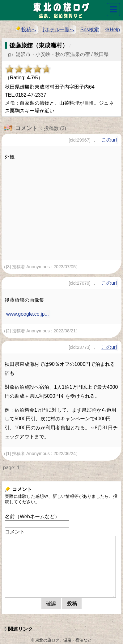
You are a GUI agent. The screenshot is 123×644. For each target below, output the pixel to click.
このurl (109, 140)
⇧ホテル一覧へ (58, 30)
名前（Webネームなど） (32, 517)
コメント (15, 532)
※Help (112, 30)
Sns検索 (90, 30)
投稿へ (26, 29)
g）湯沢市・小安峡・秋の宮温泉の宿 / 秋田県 (58, 54)
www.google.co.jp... (28, 314)
